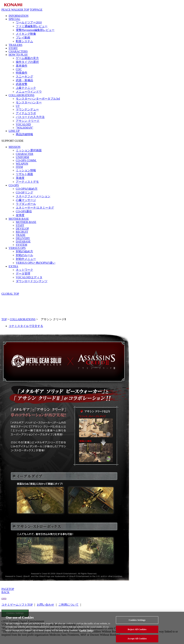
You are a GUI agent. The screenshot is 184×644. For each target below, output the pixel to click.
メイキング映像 (26, 34)
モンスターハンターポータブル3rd (38, 99)
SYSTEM (21, 245)
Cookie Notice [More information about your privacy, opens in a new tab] (86, 632)
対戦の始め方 (24, 251)
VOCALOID (23, 124)
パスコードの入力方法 (30, 117)
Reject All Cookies (137, 631)
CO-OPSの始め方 (27, 189)
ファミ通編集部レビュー (32, 26)
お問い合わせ (45, 605)
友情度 (20, 215)
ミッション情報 (26, 170)
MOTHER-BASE (26, 222)
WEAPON (22, 164)
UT (18, 106)
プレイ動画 (23, 38)
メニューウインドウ (29, 92)
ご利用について (68, 605)
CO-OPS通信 (24, 211)
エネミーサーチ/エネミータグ (35, 208)
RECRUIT (22, 232)
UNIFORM (22, 157)
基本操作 (22, 66)
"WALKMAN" (25, 128)
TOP (4, 319)
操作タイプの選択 (27, 62)
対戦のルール (24, 255)
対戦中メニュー (26, 259)
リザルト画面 (24, 174)
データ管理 (23, 274)
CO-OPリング (24, 192)
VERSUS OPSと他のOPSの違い (36, 263)
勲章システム (24, 41)
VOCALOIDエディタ (29, 277)
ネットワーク (24, 270)
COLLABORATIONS (23, 319)
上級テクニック (26, 88)
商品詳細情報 (24, 134)
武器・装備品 (24, 80)
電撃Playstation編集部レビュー (35, 30)
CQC (19, 69)
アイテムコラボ (26, 113)
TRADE (21, 235)
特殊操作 (22, 73)
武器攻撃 (22, 84)
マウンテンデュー (27, 109)
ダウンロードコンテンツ (32, 281)
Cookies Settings (15, 613)
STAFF (20, 225)
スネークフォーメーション (33, 196)
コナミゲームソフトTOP (17, 605)
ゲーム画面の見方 (27, 58)
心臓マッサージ (26, 200)
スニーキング (24, 76)
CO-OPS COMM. (26, 160)
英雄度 (20, 178)
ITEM (19, 167)
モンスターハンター (29, 102)
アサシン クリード (28, 121)
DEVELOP (22, 229)
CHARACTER (25, 154)
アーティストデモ (27, 182)
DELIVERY (23, 238)
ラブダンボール (26, 204)
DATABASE (23, 241)
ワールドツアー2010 (29, 22)
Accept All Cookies (137, 640)
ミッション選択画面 (29, 150)
